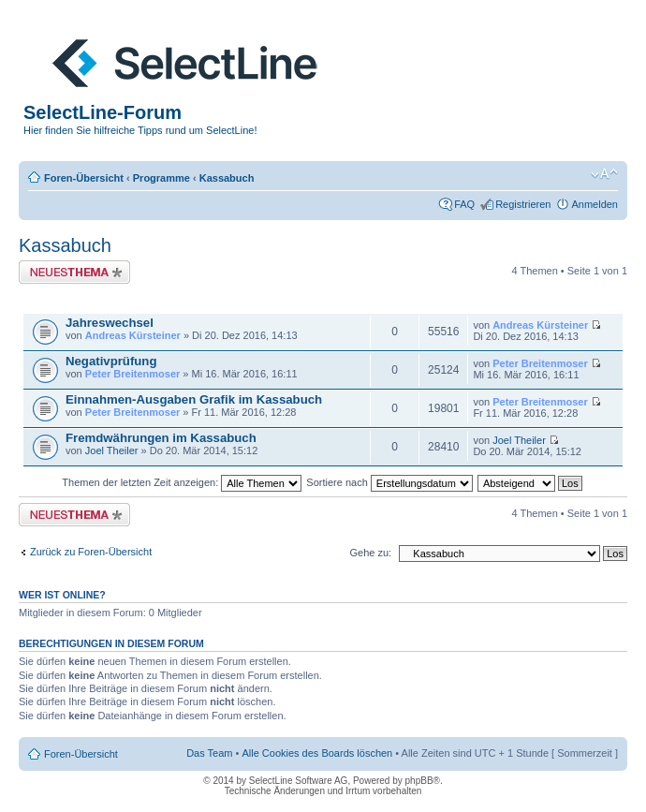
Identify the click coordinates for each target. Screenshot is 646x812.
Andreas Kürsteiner (133, 335)
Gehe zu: (370, 553)
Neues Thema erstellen (74, 272)
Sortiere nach (389, 482)
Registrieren (523, 204)
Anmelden (595, 204)
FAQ (464, 204)
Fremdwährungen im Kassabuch (161, 438)
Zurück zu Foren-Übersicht (91, 552)
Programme (161, 178)
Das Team (209, 753)
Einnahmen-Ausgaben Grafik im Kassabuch (194, 399)
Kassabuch (227, 178)
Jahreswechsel (110, 323)
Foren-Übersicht (84, 178)
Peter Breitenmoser (133, 374)
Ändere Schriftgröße (604, 174)
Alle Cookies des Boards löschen (317, 753)
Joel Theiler (112, 450)
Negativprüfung (111, 361)
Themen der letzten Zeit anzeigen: (182, 482)
